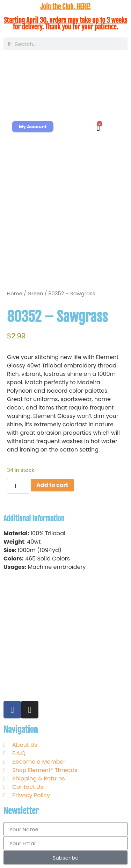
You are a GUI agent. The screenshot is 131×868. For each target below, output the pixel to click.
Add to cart (52, 485)
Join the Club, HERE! (65, 7)
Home (15, 294)
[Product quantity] (18, 486)
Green (35, 294)
